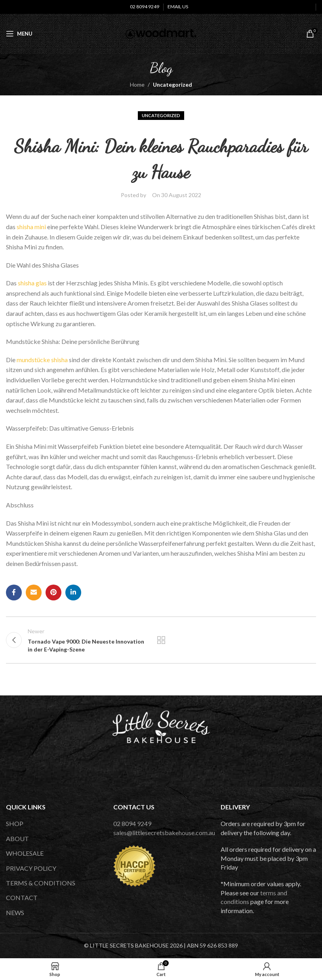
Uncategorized (172, 85)
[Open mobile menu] (19, 34)
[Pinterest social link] (53, 593)
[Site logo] (161, 33)
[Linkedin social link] (73, 593)
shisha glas (32, 283)
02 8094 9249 (132, 823)
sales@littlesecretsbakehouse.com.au (164, 833)
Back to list (161, 640)
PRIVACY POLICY (31, 868)
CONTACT (22, 897)
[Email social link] (34, 593)
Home (137, 85)
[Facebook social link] (14, 593)
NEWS (15, 913)
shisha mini (31, 227)
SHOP (15, 823)
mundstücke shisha (42, 360)
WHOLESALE (25, 853)
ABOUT (17, 839)
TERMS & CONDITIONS (41, 883)
